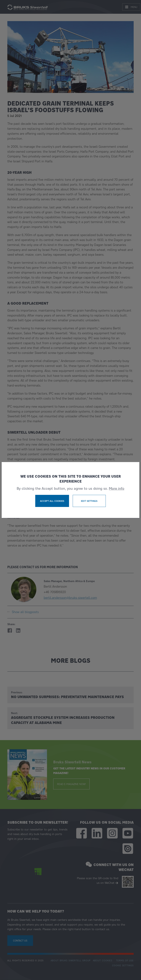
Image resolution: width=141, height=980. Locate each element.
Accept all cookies (52, 501)
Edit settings (89, 501)
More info (117, 488)
